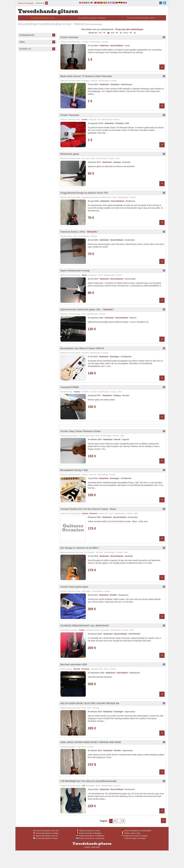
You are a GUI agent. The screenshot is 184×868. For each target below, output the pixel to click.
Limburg (117, 162)
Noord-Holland (117, 46)
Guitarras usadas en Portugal (134, 856)
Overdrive (85, 686)
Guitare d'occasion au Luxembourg (90, 856)
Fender (85, 120)
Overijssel (115, 84)
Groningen (115, 357)
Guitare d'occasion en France (88, 848)
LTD (83, 803)
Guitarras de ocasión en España (135, 853)
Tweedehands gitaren (48, 11)
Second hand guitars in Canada (46, 851)
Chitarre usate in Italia (131, 851)
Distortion (93, 531)
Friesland (119, 123)
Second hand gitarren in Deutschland (136, 848)
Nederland (104, 46)
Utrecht (117, 457)
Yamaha (77, 392)
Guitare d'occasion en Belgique (89, 851)
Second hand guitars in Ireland (45, 856)
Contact (87, 864)
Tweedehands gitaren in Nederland (90, 853)
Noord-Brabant (118, 201)
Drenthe (113, 612)
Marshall (77, 686)
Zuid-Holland (122, 690)
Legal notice (96, 864)
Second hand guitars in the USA (46, 848)
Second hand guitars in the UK (45, 853)
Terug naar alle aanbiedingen (129, 29)
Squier (84, 275)
